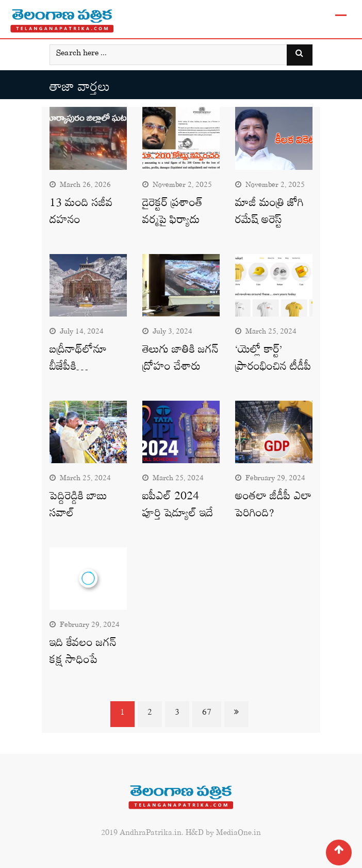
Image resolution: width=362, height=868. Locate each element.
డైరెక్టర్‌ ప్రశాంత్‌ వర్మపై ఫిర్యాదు (172, 214)
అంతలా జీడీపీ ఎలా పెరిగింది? (273, 507)
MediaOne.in (238, 834)
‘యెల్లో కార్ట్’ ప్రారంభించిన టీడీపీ (273, 360)
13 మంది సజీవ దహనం (81, 214)
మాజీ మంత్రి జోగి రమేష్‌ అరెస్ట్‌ (269, 214)
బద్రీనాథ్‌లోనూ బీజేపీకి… (78, 360)
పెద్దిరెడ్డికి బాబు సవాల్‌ (78, 507)
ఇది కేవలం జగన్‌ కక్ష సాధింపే (83, 654)
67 (207, 714)
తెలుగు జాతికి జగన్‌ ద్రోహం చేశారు (180, 360)
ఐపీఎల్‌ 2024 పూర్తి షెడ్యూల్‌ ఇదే (178, 507)
